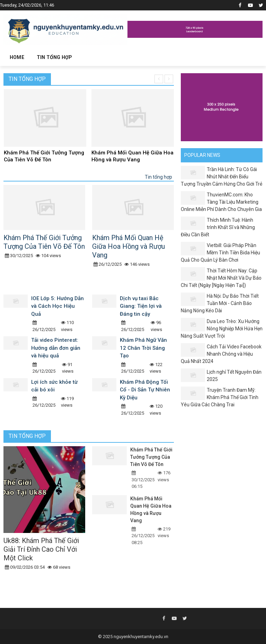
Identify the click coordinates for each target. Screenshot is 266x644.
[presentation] (159, 79)
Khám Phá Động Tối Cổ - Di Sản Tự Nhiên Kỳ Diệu (145, 390)
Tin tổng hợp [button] (54, 57)
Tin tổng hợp (27, 79)
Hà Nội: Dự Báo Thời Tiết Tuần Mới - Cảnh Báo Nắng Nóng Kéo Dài (220, 303)
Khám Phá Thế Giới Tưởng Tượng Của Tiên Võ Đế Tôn (44, 156)
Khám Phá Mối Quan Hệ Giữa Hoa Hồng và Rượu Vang (132, 156)
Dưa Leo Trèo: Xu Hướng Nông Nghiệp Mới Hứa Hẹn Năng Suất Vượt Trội (222, 329)
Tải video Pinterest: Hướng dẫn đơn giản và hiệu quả (56, 348)
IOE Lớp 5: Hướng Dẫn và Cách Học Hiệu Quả (57, 306)
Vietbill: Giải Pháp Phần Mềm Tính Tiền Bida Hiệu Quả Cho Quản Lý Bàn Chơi (220, 253)
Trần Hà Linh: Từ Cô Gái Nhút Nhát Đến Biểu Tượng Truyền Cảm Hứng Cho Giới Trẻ (221, 177)
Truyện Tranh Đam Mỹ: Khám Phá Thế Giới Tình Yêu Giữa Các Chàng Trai (220, 397)
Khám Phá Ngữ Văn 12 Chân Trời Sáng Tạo (143, 348)
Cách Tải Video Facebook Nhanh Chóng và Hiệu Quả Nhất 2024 (221, 354)
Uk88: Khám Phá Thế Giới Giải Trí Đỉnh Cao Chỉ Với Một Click (41, 549)
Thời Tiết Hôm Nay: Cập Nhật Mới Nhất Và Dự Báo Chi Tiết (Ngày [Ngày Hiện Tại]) (221, 278)
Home (17, 57)
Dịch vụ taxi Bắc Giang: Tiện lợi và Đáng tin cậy (141, 306)
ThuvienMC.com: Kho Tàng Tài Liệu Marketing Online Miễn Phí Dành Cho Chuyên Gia (221, 202)
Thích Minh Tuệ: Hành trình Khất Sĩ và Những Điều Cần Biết (218, 227)
